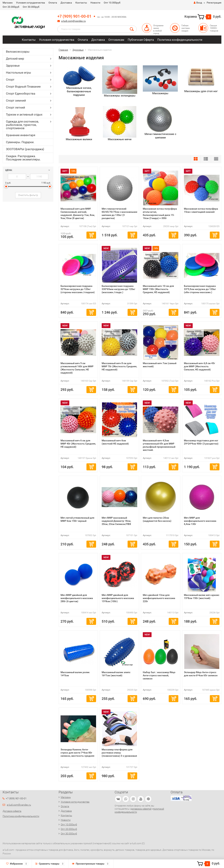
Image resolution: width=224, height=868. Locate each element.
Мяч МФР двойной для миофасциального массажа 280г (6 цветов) (77, 598)
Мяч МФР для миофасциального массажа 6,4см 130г (200, 521)
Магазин (8, 3)
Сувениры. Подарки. (20, 142)
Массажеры (160, 93)
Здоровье (13, 66)
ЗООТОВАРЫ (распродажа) (25, 149)
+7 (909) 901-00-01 (74, 16)
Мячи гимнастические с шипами (160, 136)
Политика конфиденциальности (180, 40)
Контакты (81, 3)
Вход (198, 3)
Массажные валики (79, 139)
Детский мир (15, 59)
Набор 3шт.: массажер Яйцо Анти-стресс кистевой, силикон (159, 675)
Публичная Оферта (141, 40)
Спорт (10, 80)
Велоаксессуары (18, 52)
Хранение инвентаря (21, 135)
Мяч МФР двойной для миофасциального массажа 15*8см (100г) (118, 598)
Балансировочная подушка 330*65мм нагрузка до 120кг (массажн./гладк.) (118, 289)
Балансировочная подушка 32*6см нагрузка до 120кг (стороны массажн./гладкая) (78, 289)
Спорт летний (15, 107)
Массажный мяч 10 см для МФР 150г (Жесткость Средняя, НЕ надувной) (158, 289)
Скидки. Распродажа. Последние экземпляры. (23, 158)
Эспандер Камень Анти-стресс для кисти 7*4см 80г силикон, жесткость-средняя (77, 753)
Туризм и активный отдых (24, 114)
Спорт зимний (16, 101)
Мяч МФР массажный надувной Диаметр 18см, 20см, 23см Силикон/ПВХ (116, 521)
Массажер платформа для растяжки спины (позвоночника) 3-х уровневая (119, 753)
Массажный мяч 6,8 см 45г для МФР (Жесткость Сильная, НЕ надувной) (199, 366)
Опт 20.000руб (11, 7)
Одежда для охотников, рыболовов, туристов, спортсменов (22, 125)
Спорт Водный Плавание (23, 87)
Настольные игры (18, 73)
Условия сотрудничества (31, 3)
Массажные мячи (120, 139)
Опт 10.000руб (112, 3)
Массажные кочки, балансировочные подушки (79, 91)
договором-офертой (141, 809)
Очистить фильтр (28, 195)
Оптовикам (116, 40)
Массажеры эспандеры (120, 96)
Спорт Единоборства (21, 94)
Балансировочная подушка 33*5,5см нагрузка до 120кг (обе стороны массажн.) (200, 289)
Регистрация (214, 3)
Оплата (53, 3)
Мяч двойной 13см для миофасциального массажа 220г (159, 598)
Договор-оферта (12, 811)
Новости (95, 3)
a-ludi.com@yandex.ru (73, 21)
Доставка (66, 3)
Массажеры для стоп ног (201, 91)
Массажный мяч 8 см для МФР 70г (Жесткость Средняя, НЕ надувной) (119, 366)
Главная (63, 50)
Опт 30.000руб (31, 7)
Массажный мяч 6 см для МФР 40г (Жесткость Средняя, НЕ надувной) (78, 444)
